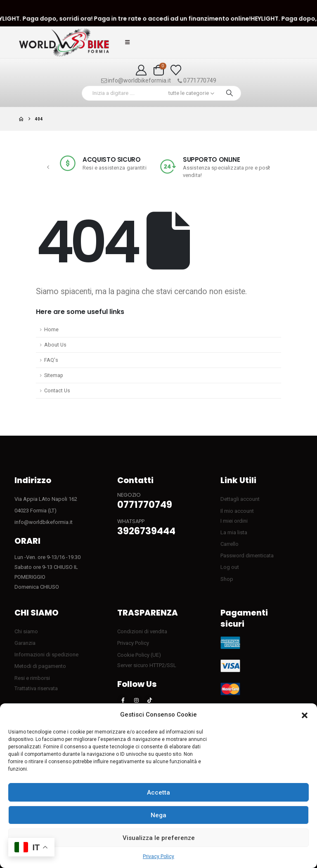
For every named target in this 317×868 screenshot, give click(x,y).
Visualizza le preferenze (159, 838)
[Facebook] (123, 700)
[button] (305, 715)
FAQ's (51, 360)
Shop (227, 579)
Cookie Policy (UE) (139, 655)
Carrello (229, 544)
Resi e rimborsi (32, 678)
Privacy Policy (158, 856)
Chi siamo (26, 631)
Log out (230, 567)
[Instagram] (136, 700)
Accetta (158, 793)
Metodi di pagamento (40, 666)
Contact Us (57, 390)
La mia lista (234, 532)
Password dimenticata (247, 555)
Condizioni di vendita (142, 631)
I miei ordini (234, 521)
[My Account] (141, 70)
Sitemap (54, 375)
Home (51, 329)
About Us (55, 345)
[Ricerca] (229, 93)
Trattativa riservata (36, 688)
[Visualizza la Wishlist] (176, 70)
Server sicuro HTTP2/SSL (147, 665)
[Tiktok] (149, 700)
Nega (158, 815)
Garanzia (25, 643)
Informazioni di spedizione (46, 655)
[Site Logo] (64, 42)
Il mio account (237, 511)
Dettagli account (240, 499)
